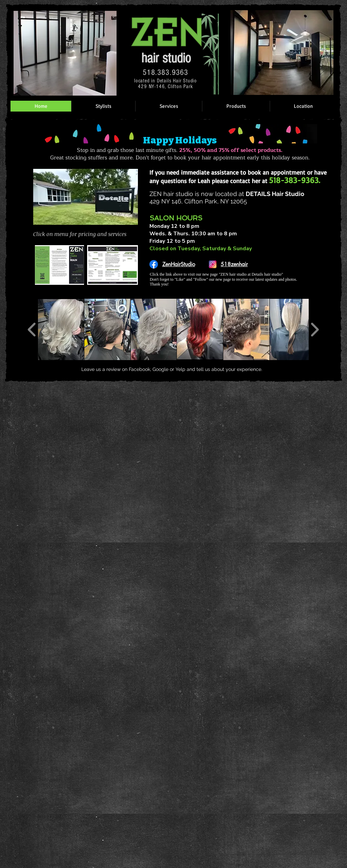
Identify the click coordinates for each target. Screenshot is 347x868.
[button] (61, 329)
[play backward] (32, 330)
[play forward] (315, 330)
